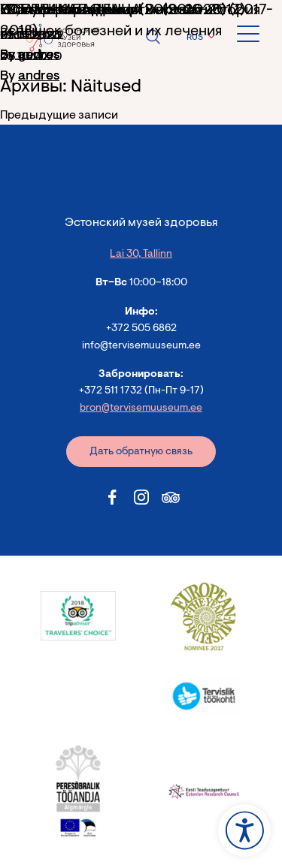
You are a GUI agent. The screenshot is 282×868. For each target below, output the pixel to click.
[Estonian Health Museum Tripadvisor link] (171, 497)
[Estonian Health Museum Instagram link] (141, 497)
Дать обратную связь (141, 452)
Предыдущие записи (59, 116)
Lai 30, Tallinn (141, 255)
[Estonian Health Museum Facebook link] (112, 497)
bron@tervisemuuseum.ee (141, 408)
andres (39, 77)
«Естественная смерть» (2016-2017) (123, 11)
